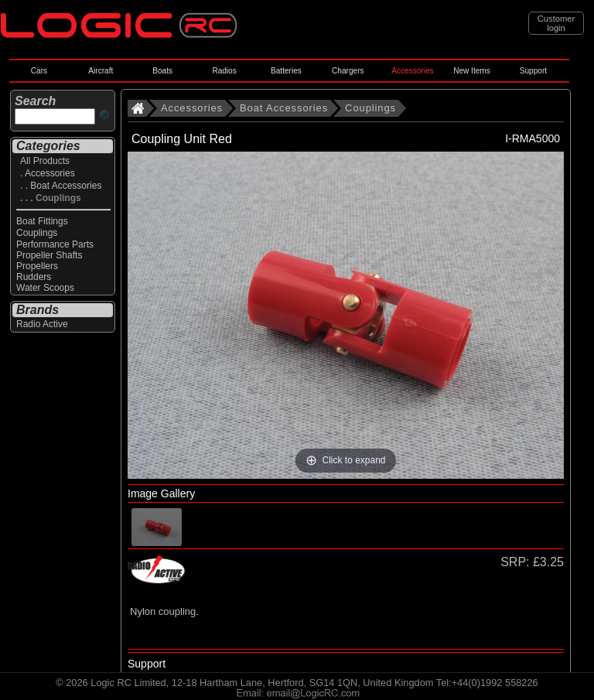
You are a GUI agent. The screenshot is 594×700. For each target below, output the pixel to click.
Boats (162, 71)
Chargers (348, 71)
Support (533, 71)
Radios (224, 71)
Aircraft (101, 71)
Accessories (412, 71)
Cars (39, 71)
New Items (472, 71)
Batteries (286, 71)
